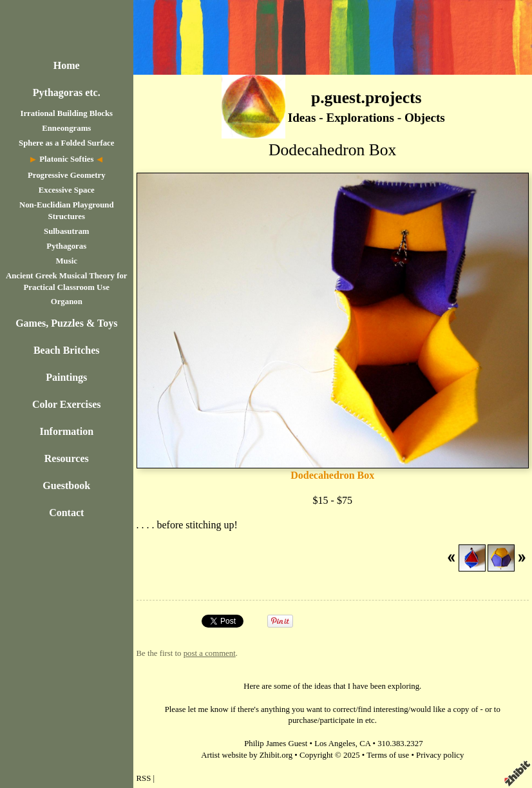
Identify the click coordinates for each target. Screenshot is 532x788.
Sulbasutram (66, 231)
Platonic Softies (66, 159)
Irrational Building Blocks (66, 113)
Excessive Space (67, 190)
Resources (67, 458)
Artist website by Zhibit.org (247, 755)
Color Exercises (67, 404)
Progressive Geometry (67, 175)
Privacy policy (440, 755)
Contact (66, 513)
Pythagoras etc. (67, 92)
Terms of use (388, 755)
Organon (67, 302)
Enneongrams (66, 128)
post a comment (210, 653)
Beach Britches (67, 350)
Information (66, 431)
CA (365, 744)
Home (67, 65)
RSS (144, 778)
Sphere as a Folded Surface (66, 143)
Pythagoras (66, 246)
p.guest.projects (366, 98)
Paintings (66, 377)
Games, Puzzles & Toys (66, 323)
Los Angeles (335, 744)
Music (67, 261)
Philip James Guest (276, 744)
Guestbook (66, 485)
